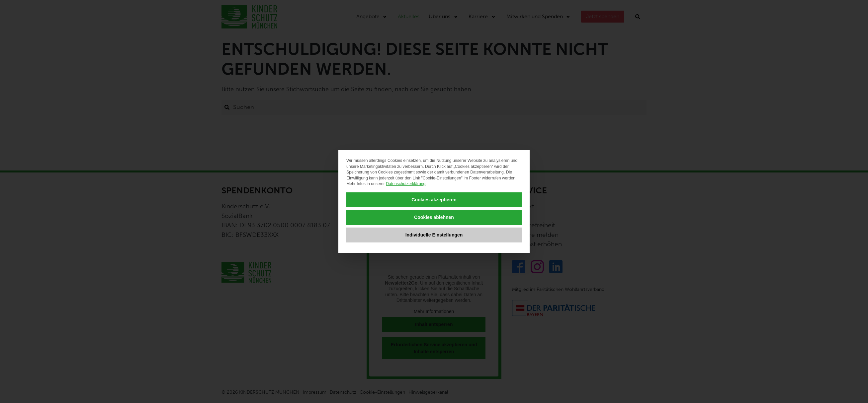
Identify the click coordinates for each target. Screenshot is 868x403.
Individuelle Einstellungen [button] (434, 235)
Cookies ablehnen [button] (434, 217)
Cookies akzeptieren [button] (434, 200)
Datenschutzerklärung (406, 184)
